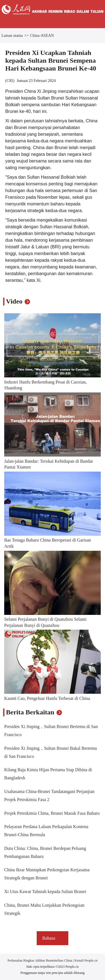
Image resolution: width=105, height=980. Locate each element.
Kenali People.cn (86, 960)
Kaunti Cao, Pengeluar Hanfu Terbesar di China (47, 698)
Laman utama (12, 36)
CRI (10, 81)
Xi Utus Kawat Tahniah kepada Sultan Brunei (45, 892)
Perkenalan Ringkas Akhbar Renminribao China (40, 960)
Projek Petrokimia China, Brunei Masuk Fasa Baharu (52, 813)
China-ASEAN (42, 36)
